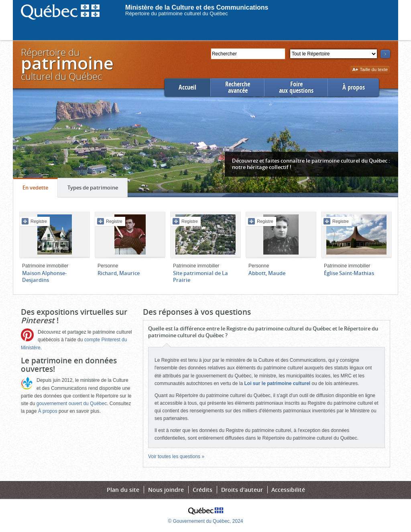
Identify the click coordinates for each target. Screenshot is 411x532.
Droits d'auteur (242, 490)
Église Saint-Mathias (349, 273)
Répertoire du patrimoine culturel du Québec (177, 13)
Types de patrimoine (97, 190)
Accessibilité (288, 490)
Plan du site (123, 490)
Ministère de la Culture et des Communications (197, 7)
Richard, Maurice (119, 273)
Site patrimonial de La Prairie (200, 276)
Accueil (187, 87)
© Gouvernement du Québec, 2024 (206, 521)
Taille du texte (370, 70)
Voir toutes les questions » (176, 457)
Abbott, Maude (267, 273)
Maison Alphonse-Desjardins (44, 276)
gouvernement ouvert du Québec (72, 404)
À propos (354, 87)
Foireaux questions (296, 87)
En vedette (40, 190)
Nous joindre (166, 490)
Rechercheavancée (238, 87)
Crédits (202, 490)
